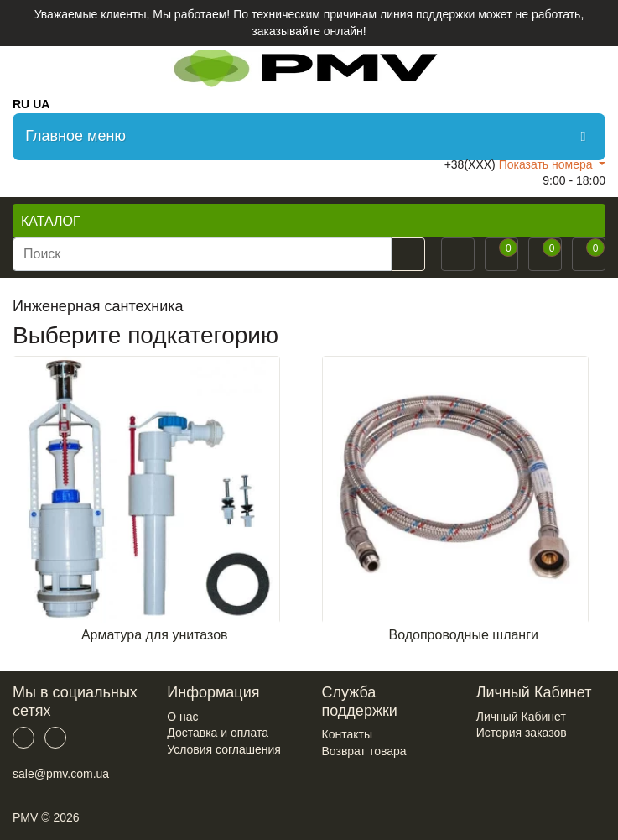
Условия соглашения (224, 749)
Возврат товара (364, 751)
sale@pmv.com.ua (61, 774)
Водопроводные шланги (464, 635)
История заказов (522, 733)
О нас (182, 717)
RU (21, 104)
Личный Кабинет (521, 717)
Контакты (347, 734)
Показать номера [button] (548, 164)
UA (41, 104)
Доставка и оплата (218, 733)
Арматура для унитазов (155, 635)
